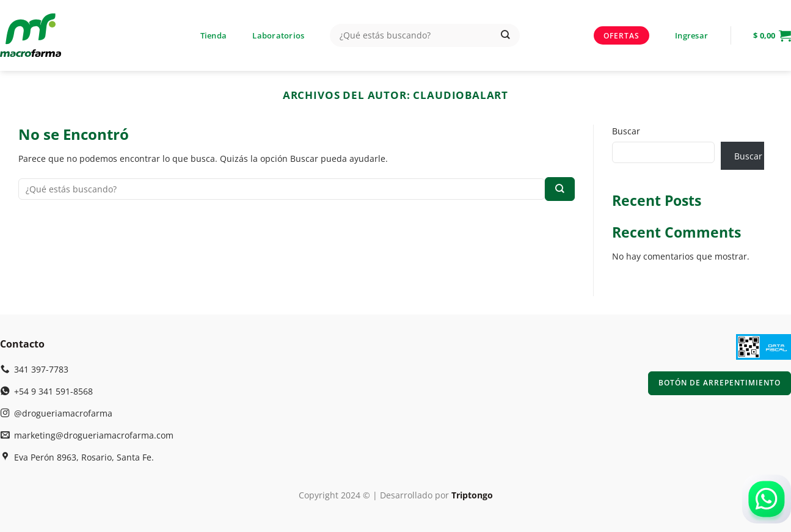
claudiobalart (461, 95)
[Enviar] (505, 36)
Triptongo (472, 495)
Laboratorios (278, 35)
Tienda (214, 35)
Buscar (626, 131)
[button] (691, 35)
